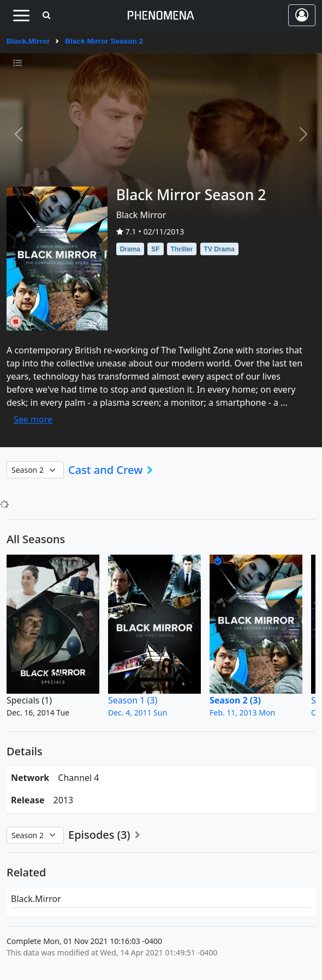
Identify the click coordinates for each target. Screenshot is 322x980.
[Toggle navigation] (21, 15)
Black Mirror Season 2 (104, 41)
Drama (130, 249)
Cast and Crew (114, 470)
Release (28, 800)
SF (155, 249)
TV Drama (219, 249)
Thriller (182, 249)
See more (33, 419)
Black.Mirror (28, 41)
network (30, 778)
